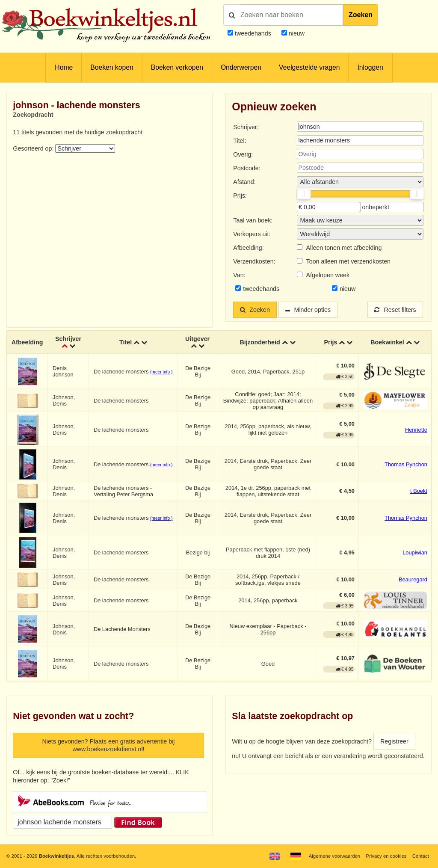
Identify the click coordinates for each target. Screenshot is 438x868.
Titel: (240, 141)
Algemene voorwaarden (334, 856)
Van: (239, 275)
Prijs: (240, 196)
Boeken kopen (112, 67)
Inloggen (370, 67)
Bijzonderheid (260, 342)
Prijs (331, 342)
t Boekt (419, 491)
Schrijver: (246, 127)
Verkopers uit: (252, 234)
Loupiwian (415, 553)
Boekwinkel (387, 342)
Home (64, 67)
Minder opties (313, 310)
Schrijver (68, 339)
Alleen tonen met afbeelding (344, 248)
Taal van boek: (253, 220)
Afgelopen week (328, 275)
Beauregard (413, 580)
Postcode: (247, 168)
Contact (421, 856)
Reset (395, 310)
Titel (126, 342)
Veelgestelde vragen (309, 67)
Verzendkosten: (254, 261)
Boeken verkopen (177, 67)
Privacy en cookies (386, 856)
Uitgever (197, 339)
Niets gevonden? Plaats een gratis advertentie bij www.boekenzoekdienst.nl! (108, 745)
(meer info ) (161, 372)
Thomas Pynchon (406, 464)
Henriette (416, 430)
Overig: (243, 154)
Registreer (394, 741)
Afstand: (244, 182)
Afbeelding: (248, 248)
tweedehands (253, 33)
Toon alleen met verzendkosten (348, 261)
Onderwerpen (241, 67)
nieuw (296, 33)
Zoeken (361, 15)
